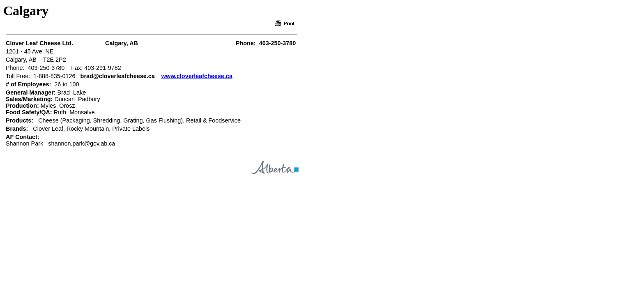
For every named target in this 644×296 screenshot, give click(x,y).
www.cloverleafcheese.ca (197, 76)
